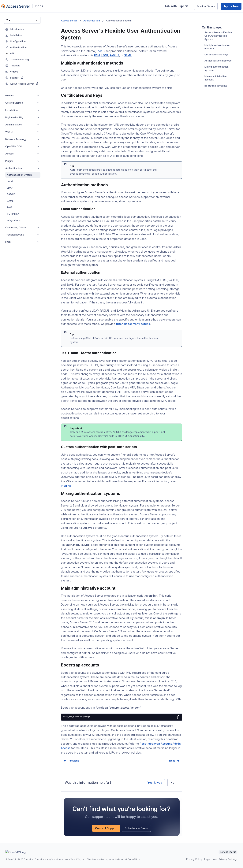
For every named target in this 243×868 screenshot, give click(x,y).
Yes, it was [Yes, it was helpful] (155, 783)
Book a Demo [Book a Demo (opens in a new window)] (207, 7)
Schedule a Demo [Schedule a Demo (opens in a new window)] (138, 829)
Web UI (22, 132)
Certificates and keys (216, 69)
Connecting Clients (22, 227)
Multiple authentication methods (217, 61)
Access (22, 154)
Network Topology (22, 139)
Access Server (69, 21)
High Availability (22, 117)
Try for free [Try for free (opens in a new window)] (232, 7)
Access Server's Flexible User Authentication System (218, 50)
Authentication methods (218, 75)
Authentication (22, 168)
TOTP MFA (13, 214)
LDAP (10, 188)
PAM (9, 207)
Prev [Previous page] (71, 761)
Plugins (22, 161)
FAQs (22, 242)
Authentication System (20, 175)
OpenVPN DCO (22, 146)
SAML (10, 201)
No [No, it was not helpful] (172, 783)
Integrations (14, 220)
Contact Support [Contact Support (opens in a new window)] (108, 829)
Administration (22, 125)
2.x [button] (22, 20)
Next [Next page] (172, 761)
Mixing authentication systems (217, 82)
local (100, 51)
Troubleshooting (22, 235)
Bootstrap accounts (216, 100)
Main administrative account (215, 92)
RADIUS (11, 194)
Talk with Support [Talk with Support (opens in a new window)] (178, 7)
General (22, 96)
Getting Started (22, 103)
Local (10, 181)
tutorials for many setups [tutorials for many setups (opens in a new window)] (133, 324)
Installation (22, 110)
